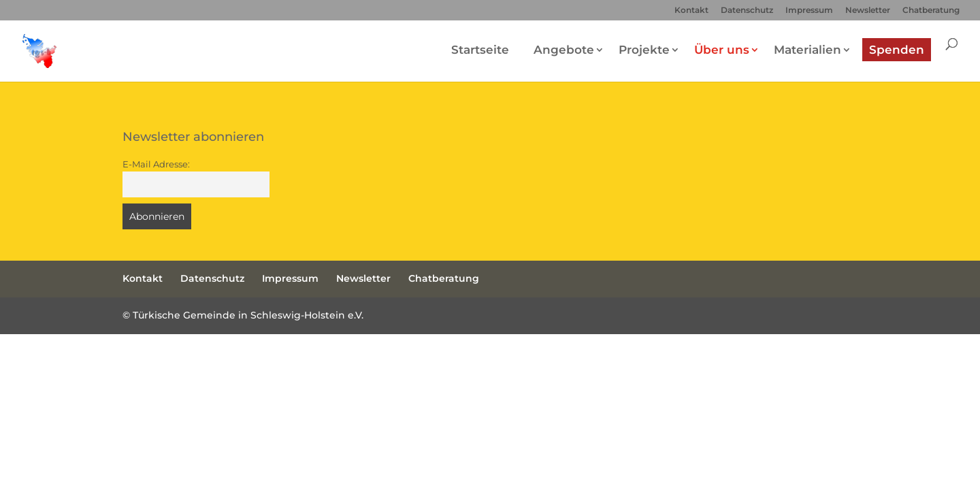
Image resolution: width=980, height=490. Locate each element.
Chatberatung (931, 11)
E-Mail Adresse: (156, 164)
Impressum (809, 11)
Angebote (564, 50)
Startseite (480, 50)
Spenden (897, 50)
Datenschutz (747, 11)
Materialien (807, 50)
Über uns (722, 50)
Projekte (644, 50)
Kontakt (691, 11)
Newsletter (868, 11)
